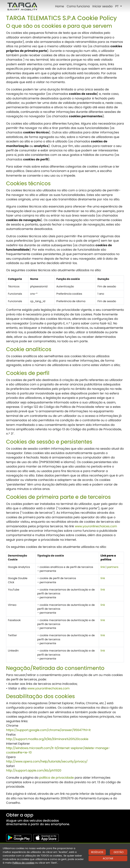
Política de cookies (23, 863)
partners (113, 567)
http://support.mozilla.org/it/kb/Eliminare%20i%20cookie (47, 739)
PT (117, 6)
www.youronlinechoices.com (96, 526)
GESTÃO (119, 852)
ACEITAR (108, 858)
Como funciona (78, 6)
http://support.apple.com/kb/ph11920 (34, 770)
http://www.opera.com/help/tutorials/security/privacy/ (47, 761)
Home (60, 6)
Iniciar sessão (102, 6)
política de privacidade (57, 778)
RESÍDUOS (97, 852)
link (103, 567)
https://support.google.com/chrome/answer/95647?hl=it (48, 730)
